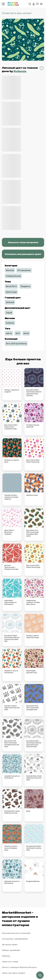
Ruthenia (20, 71)
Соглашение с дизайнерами (15, 939)
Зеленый (10, 302)
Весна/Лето (11, 286)
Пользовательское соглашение (16, 933)
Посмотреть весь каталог (17, 13)
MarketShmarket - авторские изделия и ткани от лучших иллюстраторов (20, 919)
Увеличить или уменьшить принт (23, 254)
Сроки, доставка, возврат (14, 973)
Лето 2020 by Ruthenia (16, 344)
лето (18, 333)
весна (26, 333)
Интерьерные (24, 270)
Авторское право (10, 944)
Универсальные (13, 276)
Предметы (25, 286)
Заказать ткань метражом (23, 242)
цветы (9, 333)
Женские (10, 270)
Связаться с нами (10, 962)
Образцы (6, 956)
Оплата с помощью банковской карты (19, 967)
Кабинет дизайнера (11, 950)
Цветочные (11, 292)
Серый (9, 313)
